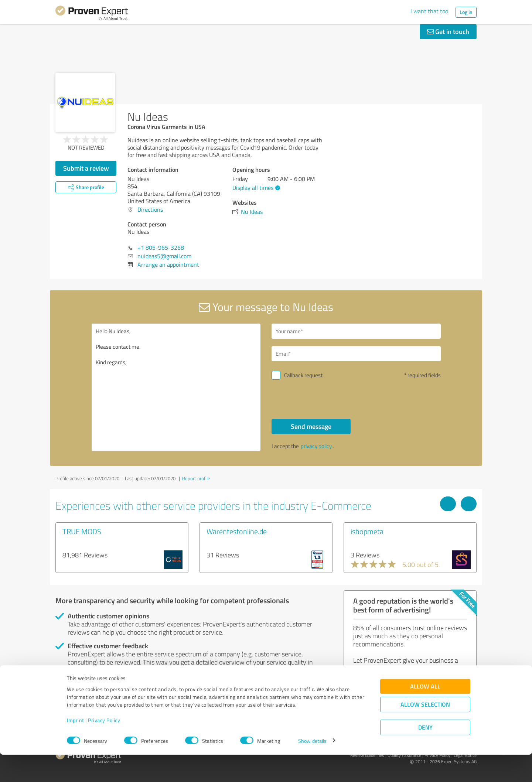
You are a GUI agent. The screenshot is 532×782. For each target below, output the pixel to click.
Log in (466, 12)
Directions (150, 209)
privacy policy (316, 446)
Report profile (196, 478)
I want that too (429, 11)
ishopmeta (367, 531)
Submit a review (86, 168)
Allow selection (425, 732)
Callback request (303, 375)
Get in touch (448, 31)
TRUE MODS (82, 531)
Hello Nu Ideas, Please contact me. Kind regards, (176, 387)
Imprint (76, 747)
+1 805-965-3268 (161, 247)
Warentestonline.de (237, 531)
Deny (425, 754)
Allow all (425, 713)
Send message (311, 426)
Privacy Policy (104, 747)
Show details (312, 768)
